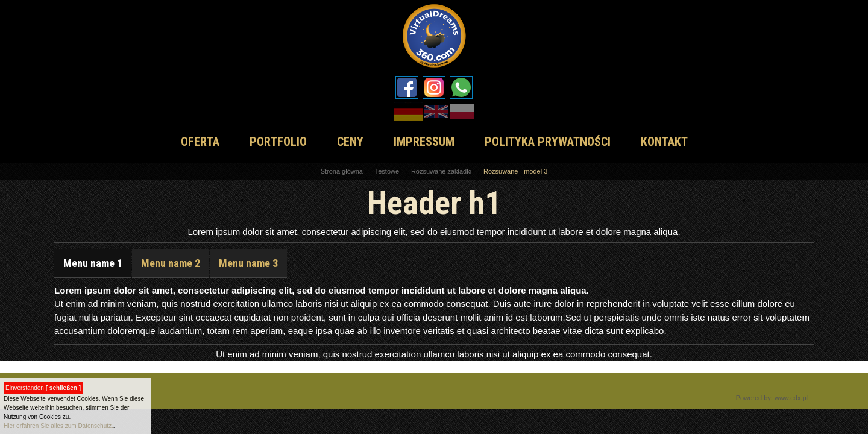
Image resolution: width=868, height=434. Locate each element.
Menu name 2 (171, 263)
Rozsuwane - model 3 (515, 171)
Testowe (387, 171)
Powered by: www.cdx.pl (772, 398)
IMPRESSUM (424, 142)
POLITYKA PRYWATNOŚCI (548, 142)
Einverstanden (43, 388)
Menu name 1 (93, 263)
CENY (350, 142)
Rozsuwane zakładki (441, 171)
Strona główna (342, 171)
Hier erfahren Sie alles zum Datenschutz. (58, 426)
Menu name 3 (248, 263)
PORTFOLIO (278, 142)
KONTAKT (664, 142)
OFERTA (200, 142)
